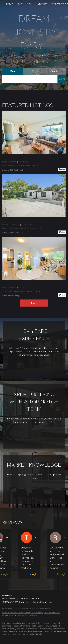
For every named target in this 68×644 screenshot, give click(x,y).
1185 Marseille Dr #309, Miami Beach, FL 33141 (24, 166)
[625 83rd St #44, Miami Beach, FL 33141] (34, 258)
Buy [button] (20, 4)
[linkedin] (9, 638)
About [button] (42, 4)
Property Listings (9, 615)
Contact (58, 4)
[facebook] (4, 638)
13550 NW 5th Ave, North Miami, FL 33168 (22, 228)
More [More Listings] (34, 303)
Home (9, 4)
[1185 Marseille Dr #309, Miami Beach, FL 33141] (34, 133)
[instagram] (15, 638)
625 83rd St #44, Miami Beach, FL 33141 (21, 291)
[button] (62, 79)
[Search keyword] (30, 79)
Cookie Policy (37, 613)
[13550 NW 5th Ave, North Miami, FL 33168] (34, 195)
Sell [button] (30, 4)
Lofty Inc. (17, 608)
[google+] (26, 638)
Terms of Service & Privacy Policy (16, 613)
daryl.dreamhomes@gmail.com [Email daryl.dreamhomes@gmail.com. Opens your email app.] (37, 602)
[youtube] (20, 638)
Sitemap (21, 615)
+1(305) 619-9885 (10, 602)
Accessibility (32, 615)
